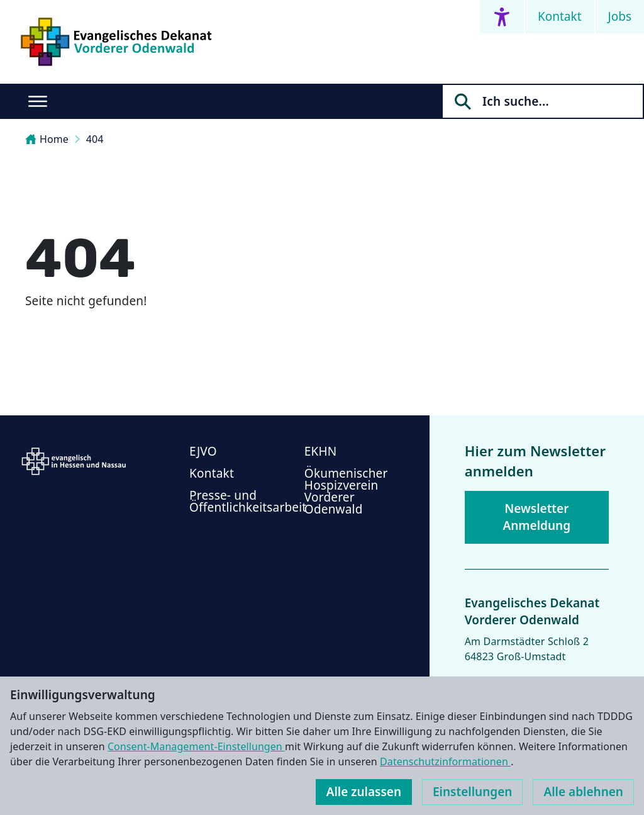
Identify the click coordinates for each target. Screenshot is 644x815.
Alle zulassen (364, 792)
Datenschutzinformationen (445, 762)
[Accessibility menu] (502, 17)
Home (47, 139)
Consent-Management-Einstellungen (196, 746)
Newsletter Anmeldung (536, 517)
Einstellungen (472, 792)
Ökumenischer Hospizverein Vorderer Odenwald (346, 491)
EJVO (203, 451)
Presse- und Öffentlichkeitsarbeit (248, 501)
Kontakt (560, 16)
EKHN (321, 451)
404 (95, 139)
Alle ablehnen (583, 792)
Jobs (620, 16)
